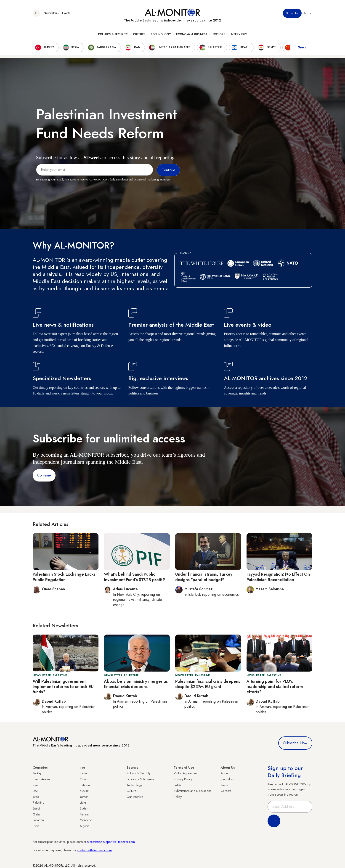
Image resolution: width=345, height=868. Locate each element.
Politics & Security (113, 34)
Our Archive (135, 797)
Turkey (37, 773)
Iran (35, 785)
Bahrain (85, 785)
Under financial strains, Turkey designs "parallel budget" (204, 577)
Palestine (38, 802)
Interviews (239, 34)
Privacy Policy (183, 779)
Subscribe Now (295, 743)
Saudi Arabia (41, 779)
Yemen (84, 797)
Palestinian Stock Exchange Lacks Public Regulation (64, 577)
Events (66, 13)
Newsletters (51, 13)
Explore (219, 34)
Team (224, 785)
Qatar (37, 814)
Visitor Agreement (186, 773)
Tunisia (84, 814)
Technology (161, 34)
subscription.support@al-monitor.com (111, 842)
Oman (84, 779)
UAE (36, 791)
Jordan (84, 773)
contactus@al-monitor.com (94, 850)
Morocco (86, 820)
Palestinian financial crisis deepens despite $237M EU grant (208, 684)
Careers (226, 791)
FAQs (177, 785)
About (225, 773)
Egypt (36, 808)
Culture (139, 34)
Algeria (85, 826)
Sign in (308, 13)
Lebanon (38, 820)
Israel (36, 797)
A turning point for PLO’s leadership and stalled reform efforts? (275, 687)
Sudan (84, 808)
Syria (36, 826)
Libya (83, 802)
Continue (44, 475)
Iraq (82, 767)
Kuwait (84, 791)
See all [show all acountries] (303, 48)
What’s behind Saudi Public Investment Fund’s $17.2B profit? (134, 577)
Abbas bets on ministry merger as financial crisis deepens (136, 684)
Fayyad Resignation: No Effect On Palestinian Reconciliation (278, 577)
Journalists (227, 779)
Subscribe (292, 13)
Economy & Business (192, 34)
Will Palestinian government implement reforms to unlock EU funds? (63, 687)
